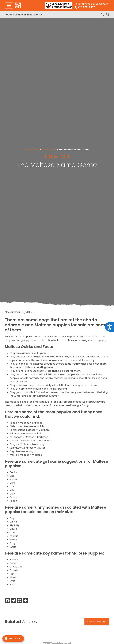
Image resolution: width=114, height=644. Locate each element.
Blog (37, 150)
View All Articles (97, 622)
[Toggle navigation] (9, 5)
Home (28, 150)
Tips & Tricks (49, 150)
